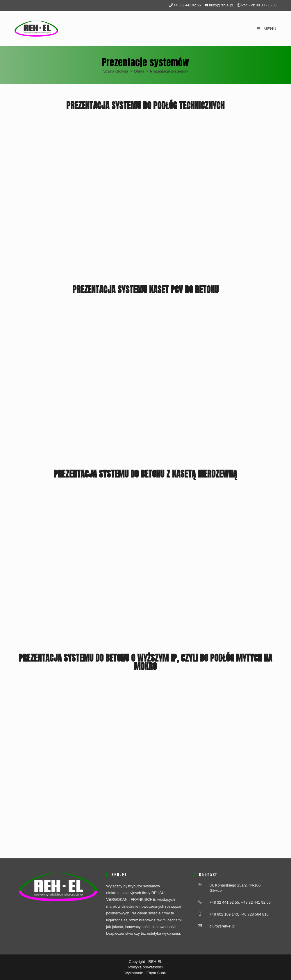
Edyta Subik (157, 973)
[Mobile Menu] (267, 29)
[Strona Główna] (116, 71)
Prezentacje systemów (169, 71)
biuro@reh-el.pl (221, 5)
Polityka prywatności (146, 967)
